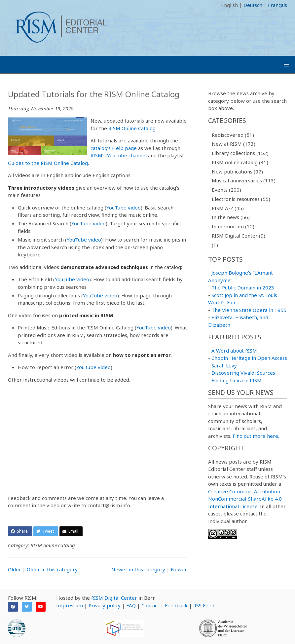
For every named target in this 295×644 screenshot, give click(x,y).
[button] (286, 65)
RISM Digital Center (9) (239, 236)
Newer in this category (138, 569)
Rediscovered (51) (233, 135)
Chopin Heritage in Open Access (249, 358)
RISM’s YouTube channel (119, 155)
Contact (150, 605)
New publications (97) (237, 171)
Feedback (176, 605)
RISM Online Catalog (132, 128)
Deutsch (253, 5)
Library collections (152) (240, 153)
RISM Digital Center (114, 598)
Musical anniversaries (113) (244, 180)
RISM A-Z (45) (228, 208)
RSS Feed (204, 605)
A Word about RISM (234, 351)
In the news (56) (231, 217)
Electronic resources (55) (241, 199)
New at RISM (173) (234, 144)
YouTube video (124, 208)
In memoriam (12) (233, 226)
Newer (179, 569)
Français (277, 5)
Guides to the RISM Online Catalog (48, 163)
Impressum (70, 605)
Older (15, 569)
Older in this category (52, 569)
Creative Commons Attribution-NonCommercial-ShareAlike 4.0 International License (245, 499)
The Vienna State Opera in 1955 (249, 310)
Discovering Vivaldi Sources (243, 373)
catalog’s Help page (114, 148)
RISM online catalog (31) (240, 162)
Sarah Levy (224, 365)
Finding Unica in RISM (237, 380)
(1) (215, 245)
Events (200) (226, 190)
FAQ (131, 605)
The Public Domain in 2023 (243, 287)
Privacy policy (105, 605)
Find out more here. (256, 436)
